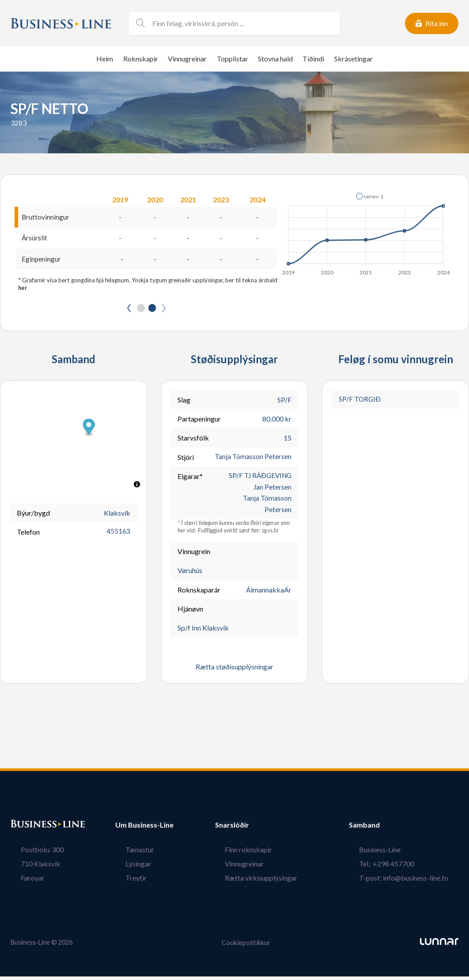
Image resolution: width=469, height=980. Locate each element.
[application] (367, 232)
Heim (105, 59)
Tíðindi (313, 59)
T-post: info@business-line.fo (414, 881)
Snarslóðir (252, 828)
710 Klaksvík (30, 867)
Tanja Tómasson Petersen (253, 458)
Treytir (126, 881)
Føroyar (23, 881)
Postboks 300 (32, 853)
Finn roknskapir (259, 853)
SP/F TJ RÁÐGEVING (259, 477)
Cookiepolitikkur (246, 946)
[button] (370, 196)
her (23, 289)
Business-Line (390, 853)
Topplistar (233, 59)
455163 (118, 534)
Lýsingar (128, 867)
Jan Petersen (272, 489)
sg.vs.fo (270, 534)
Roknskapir (141, 59)
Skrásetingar (354, 59)
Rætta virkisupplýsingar (271, 881)
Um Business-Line (144, 828)
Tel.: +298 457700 (397, 867)
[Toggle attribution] (137, 486)
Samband (385, 828)
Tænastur (130, 853)
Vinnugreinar (187, 59)
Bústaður (26, 828)
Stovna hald (275, 59)
